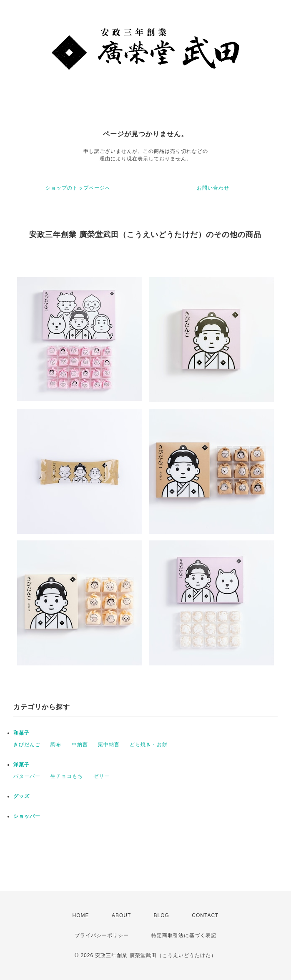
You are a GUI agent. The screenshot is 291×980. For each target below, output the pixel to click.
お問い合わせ (213, 188)
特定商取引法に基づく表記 (184, 935)
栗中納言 (109, 745)
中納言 (80, 745)
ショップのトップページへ (78, 188)
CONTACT (205, 915)
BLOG (162, 915)
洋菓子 (21, 765)
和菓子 (21, 733)
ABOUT (121, 915)
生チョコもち (67, 776)
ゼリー (102, 776)
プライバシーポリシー (102, 935)
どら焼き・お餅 (149, 745)
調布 (56, 745)
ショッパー (27, 816)
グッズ (21, 796)
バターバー (27, 776)
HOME (81, 915)
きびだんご (27, 745)
